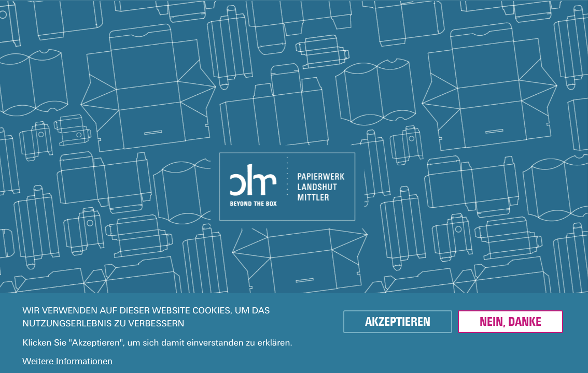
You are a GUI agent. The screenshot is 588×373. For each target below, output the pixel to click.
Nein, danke (510, 322)
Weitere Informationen (67, 361)
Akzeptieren (398, 322)
